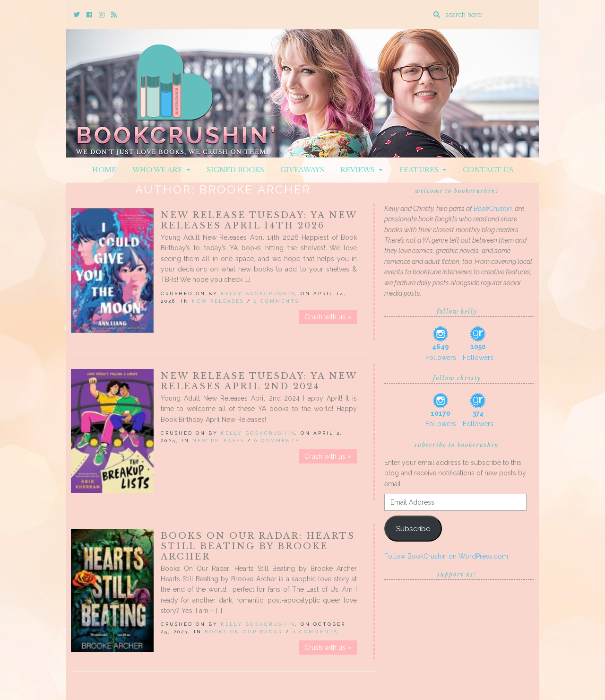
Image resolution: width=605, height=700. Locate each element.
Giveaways (302, 170)
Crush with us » (328, 317)
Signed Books (235, 170)
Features (423, 170)
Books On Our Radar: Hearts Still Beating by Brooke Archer (258, 546)
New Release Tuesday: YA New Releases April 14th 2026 (259, 220)
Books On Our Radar (244, 632)
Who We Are (161, 170)
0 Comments (277, 301)
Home (104, 170)
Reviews (362, 170)
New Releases (218, 301)
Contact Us (488, 170)
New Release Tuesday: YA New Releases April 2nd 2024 (259, 381)
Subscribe (413, 529)
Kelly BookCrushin (258, 293)
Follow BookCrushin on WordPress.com (446, 556)
